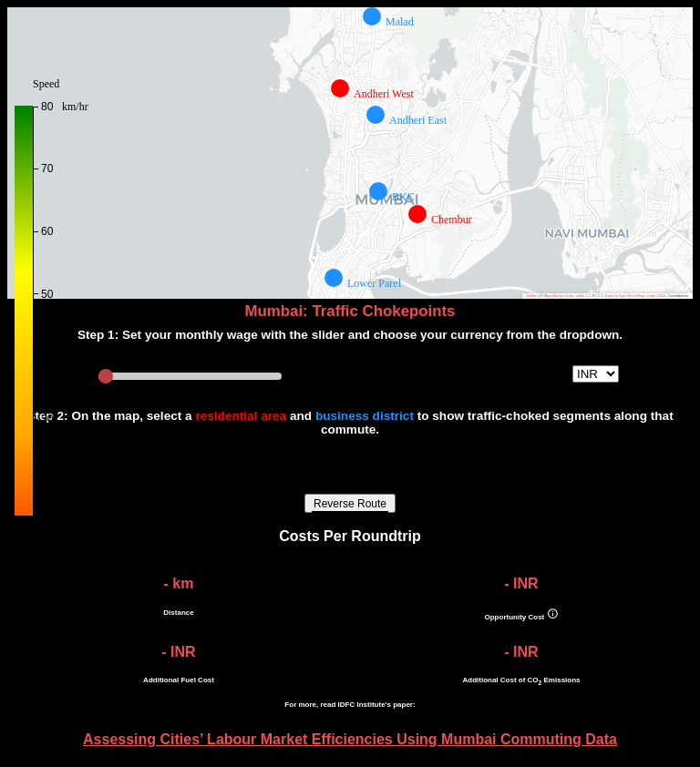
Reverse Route (350, 504)
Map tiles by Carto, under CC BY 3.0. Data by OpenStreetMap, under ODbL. (606, 296)
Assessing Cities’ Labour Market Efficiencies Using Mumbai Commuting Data (350, 739)
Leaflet (532, 296)
